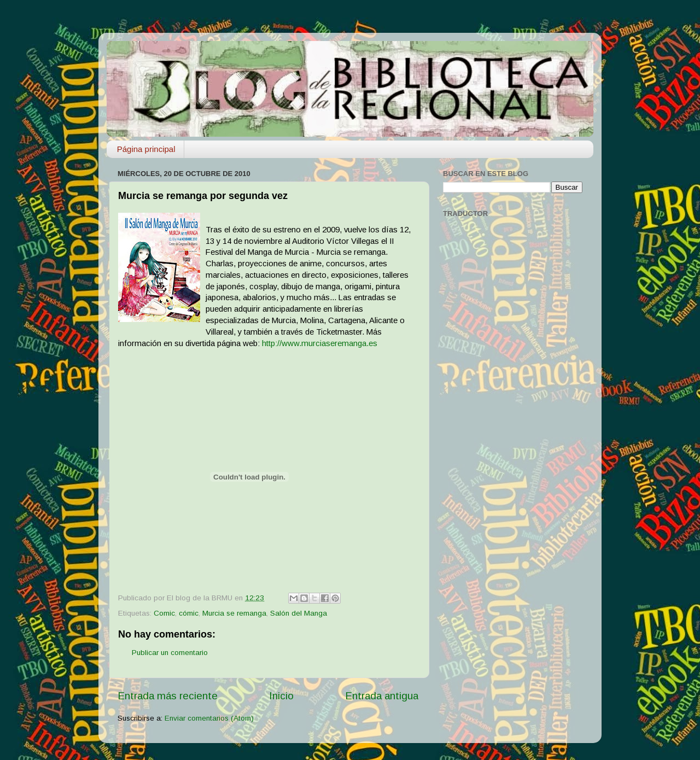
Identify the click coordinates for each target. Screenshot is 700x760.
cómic (189, 613)
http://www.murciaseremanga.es (320, 343)
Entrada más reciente (168, 696)
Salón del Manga (299, 613)
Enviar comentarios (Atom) (209, 718)
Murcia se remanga (234, 613)
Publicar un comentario (170, 653)
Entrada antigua (382, 696)
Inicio (281, 696)
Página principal (146, 149)
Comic (164, 613)
